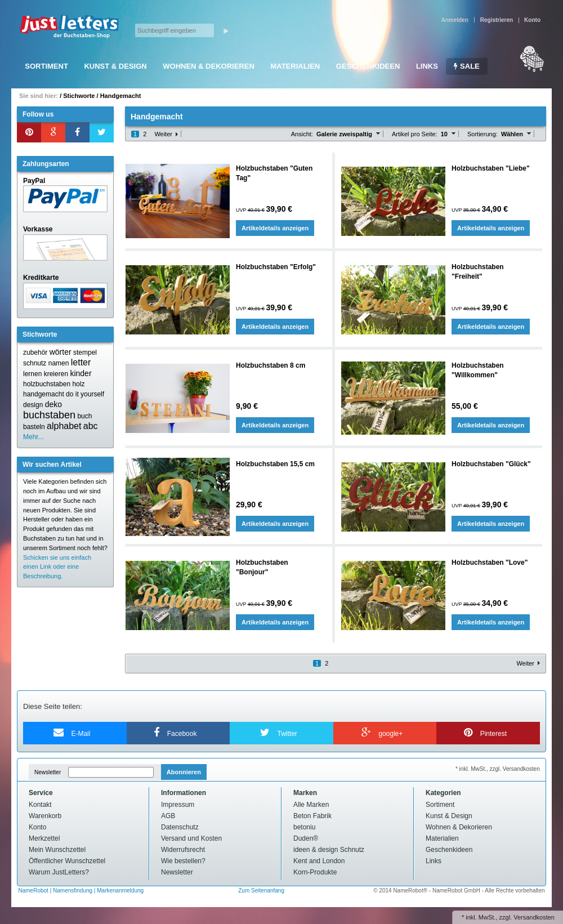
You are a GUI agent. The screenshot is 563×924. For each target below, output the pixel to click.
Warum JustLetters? (59, 872)
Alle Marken (311, 805)
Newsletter (48, 772)
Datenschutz (180, 827)
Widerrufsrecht (183, 850)
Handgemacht (121, 96)
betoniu (304, 827)
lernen (32, 374)
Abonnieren (184, 772)
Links (427, 66)
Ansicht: (302, 134)
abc (91, 426)
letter (81, 362)
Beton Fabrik (312, 816)
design (33, 405)
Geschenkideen (368, 66)
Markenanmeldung (120, 890)
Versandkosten (534, 917)
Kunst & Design (115, 66)
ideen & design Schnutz (329, 850)
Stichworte (79, 96)
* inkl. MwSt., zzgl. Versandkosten (498, 769)
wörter (61, 352)
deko (53, 404)
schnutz (35, 363)
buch (84, 416)
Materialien (295, 66)
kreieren (56, 374)
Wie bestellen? (183, 861)
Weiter (163, 134)
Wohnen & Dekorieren (209, 66)
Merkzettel (44, 838)
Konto (37, 827)
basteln (34, 427)
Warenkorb (45, 816)
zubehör (35, 352)
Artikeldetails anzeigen (275, 228)
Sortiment (46, 66)
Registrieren (497, 20)
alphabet (64, 426)
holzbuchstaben (47, 384)
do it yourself (85, 394)
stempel (85, 352)
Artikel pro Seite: (415, 134)
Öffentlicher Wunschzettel (67, 861)
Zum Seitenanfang (261, 890)
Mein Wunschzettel (57, 850)
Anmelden (454, 20)
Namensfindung (73, 890)
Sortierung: (482, 134)
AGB (168, 816)
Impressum (178, 805)
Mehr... (33, 437)
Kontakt (40, 805)
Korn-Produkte (315, 872)
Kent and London (319, 861)
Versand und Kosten (191, 838)
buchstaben (49, 415)
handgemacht (44, 394)
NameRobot (34, 890)
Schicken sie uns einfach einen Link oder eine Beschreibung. (57, 567)
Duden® (306, 838)
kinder (81, 373)
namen (59, 363)
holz (78, 384)
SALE (466, 66)
